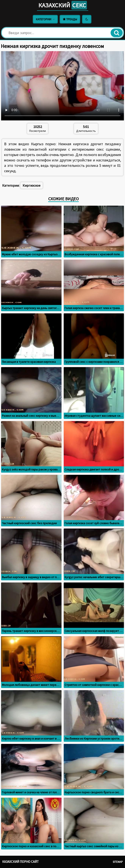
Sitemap (118, 862)
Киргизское (32, 185)
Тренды (70, 19)
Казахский (63, 5)
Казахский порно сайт (20, 862)
